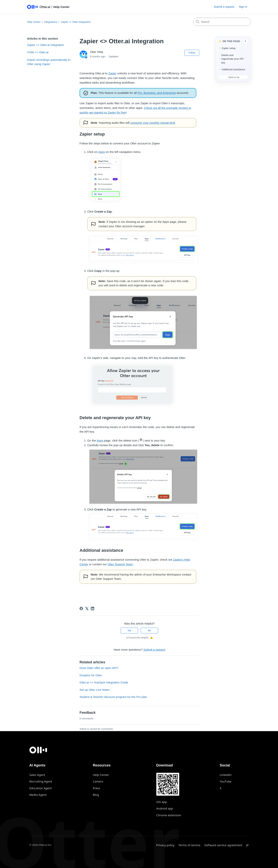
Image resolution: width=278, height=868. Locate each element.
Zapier (112, 73)
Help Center (34, 22)
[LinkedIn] (92, 609)
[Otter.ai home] (139, 750)
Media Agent (38, 795)
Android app (165, 808)
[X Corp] (87, 609)
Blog (96, 795)
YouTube (226, 781)
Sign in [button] (243, 7)
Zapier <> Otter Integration (76, 22)
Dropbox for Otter (91, 675)
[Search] (222, 22)
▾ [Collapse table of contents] (245, 41)
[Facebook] (81, 609)
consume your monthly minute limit (153, 123)
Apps (102, 152)
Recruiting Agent (41, 781)
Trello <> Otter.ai (38, 52)
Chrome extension (169, 815)
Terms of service (189, 845)
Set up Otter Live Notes (95, 690)
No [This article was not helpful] (149, 631)
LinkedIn (226, 775)
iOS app (161, 802)
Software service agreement (223, 845)
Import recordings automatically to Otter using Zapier (49, 62)
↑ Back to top (233, 77)
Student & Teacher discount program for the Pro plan (113, 697)
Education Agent (41, 788)
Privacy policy (165, 845)
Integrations (51, 22)
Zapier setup (229, 48)
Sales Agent (37, 775)
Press (97, 788)
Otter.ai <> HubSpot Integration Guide (104, 682)
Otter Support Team (120, 564)
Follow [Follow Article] (192, 53)
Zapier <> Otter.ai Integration (46, 45)
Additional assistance (233, 69)
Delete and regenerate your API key (232, 59)
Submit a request (224, 7)
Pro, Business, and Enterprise (157, 93)
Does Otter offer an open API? (99, 668)
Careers (98, 781)
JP (247, 845)
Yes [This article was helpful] (129, 631)
